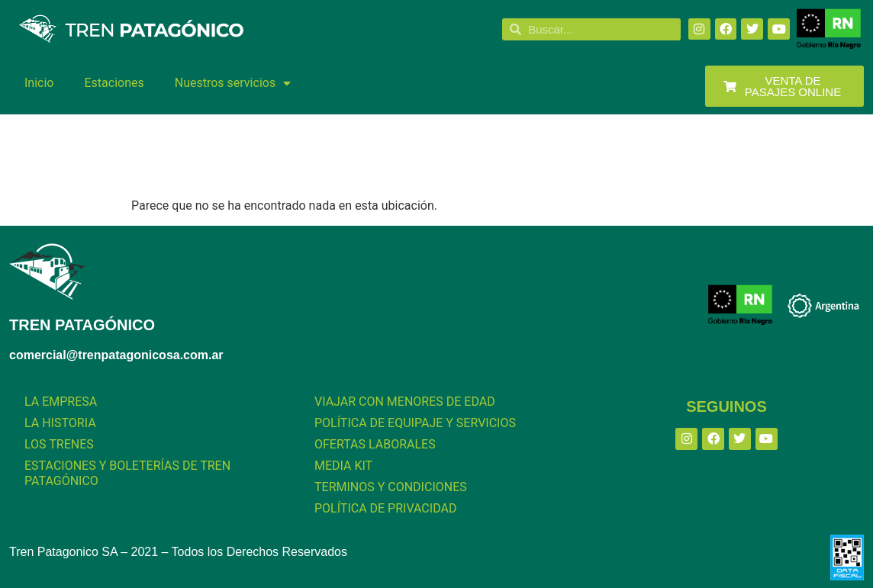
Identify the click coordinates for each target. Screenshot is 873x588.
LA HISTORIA (60, 423)
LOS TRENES (59, 444)
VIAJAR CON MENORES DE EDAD (405, 402)
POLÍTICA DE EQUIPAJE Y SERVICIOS (415, 423)
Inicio (39, 83)
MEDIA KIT (343, 466)
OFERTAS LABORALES (375, 444)
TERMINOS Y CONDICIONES (391, 487)
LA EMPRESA (61, 402)
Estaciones (114, 83)
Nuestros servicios (233, 83)
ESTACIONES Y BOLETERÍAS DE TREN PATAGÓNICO (127, 473)
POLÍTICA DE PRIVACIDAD (385, 508)
